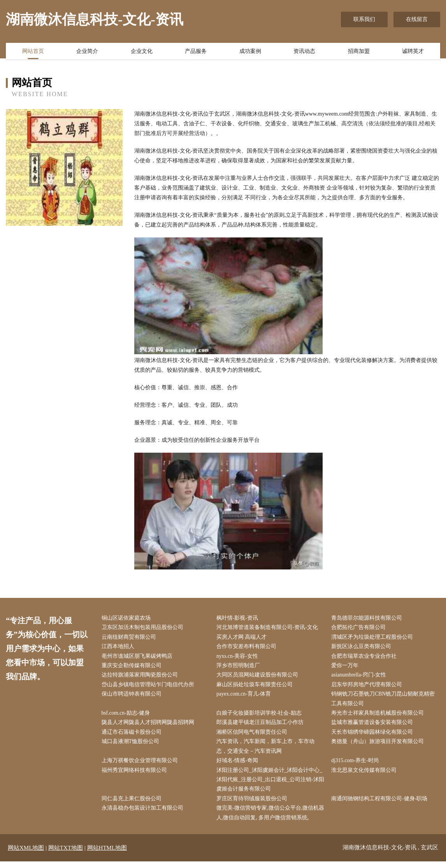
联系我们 (364, 19)
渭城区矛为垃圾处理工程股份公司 (374, 638)
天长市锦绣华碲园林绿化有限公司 (374, 736)
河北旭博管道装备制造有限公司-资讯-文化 (269, 628)
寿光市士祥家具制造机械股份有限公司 (379, 716)
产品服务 (196, 52)
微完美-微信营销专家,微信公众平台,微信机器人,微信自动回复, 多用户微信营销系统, (269, 819)
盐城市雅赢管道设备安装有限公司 (374, 726)
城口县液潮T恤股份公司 (132, 746)
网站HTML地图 (107, 854)
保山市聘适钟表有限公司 (133, 697)
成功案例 (250, 52)
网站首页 (33, 52)
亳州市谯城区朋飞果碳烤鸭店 (139, 658)
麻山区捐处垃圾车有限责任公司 (256, 687)
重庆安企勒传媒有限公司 (133, 667)
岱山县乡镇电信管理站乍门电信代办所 (149, 687)
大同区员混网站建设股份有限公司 (259, 677)
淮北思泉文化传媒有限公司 (366, 775)
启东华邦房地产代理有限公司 (369, 687)
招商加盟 (359, 52)
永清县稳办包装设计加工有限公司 (144, 814)
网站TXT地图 (66, 854)
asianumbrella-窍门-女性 (361, 677)
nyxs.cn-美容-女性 (239, 658)
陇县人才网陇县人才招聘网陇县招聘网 (149, 726)
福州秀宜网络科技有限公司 (136, 775)
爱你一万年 (347, 667)
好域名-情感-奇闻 (239, 765)
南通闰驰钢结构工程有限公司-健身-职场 (381, 805)
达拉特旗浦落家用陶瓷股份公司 (141, 677)
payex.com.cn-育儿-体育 (246, 697)
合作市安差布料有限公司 (248, 648)
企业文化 (142, 52)
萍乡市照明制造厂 (240, 667)
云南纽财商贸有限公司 (130, 638)
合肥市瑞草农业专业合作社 (366, 658)
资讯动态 (304, 52)
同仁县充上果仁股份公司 (133, 805)
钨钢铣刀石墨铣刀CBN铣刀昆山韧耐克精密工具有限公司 (385, 702)
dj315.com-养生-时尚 (357, 765)
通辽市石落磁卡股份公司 (133, 736)
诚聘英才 (413, 52)
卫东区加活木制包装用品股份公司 (144, 628)
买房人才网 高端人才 (243, 638)
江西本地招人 (119, 648)
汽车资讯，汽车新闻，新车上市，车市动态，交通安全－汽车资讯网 (267, 750)
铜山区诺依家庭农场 (128, 618)
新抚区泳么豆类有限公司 (363, 648)
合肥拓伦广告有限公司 (360, 628)
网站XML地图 (26, 854)
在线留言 (417, 19)
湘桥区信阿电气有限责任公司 (253, 736)
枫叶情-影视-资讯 (239, 618)
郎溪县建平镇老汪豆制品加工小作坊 (262, 726)
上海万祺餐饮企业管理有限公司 (141, 765)
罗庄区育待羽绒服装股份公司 (253, 805)
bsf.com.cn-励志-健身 (128, 716)
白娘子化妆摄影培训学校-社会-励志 (261, 716)
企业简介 (87, 52)
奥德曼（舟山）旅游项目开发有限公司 (379, 746)
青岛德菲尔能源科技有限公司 (369, 618)
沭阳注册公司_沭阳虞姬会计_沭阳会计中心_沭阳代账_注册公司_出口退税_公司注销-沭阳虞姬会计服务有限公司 (271, 785)
